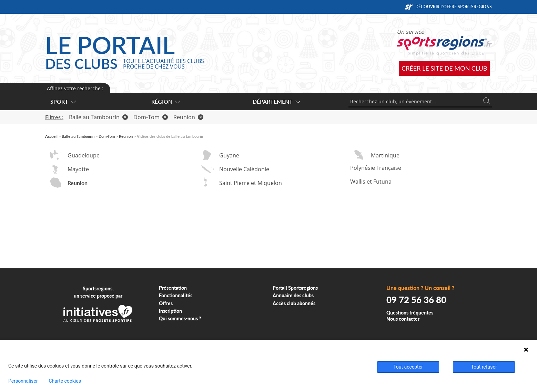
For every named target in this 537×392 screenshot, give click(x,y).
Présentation (173, 288)
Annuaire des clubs (293, 295)
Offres (166, 303)
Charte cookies (65, 381)
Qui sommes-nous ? (180, 318)
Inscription (170, 311)
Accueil (51, 136)
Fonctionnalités (176, 295)
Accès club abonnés (294, 303)
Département (276, 101)
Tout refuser (484, 367)
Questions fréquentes (410, 313)
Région (165, 101)
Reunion (188, 117)
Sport (63, 101)
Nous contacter (403, 319)
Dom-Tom (151, 117)
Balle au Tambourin (98, 117)
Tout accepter (408, 367)
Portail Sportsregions (295, 288)
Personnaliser (23, 381)
